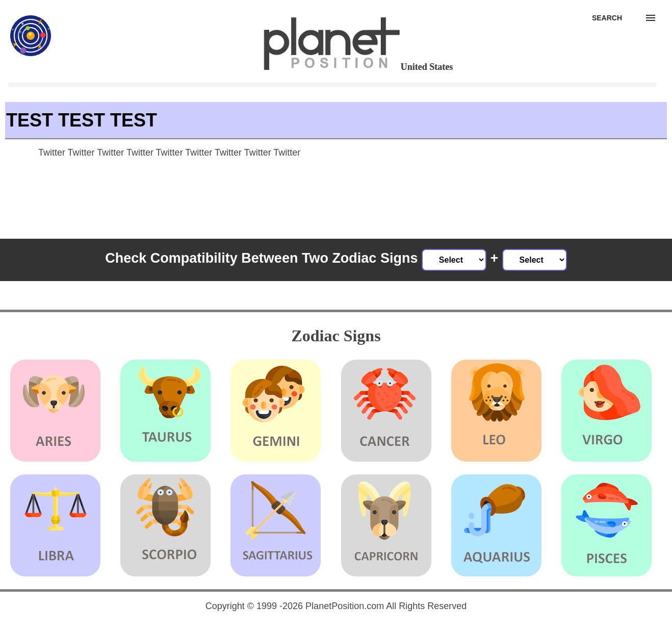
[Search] (607, 18)
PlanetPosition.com (345, 606)
